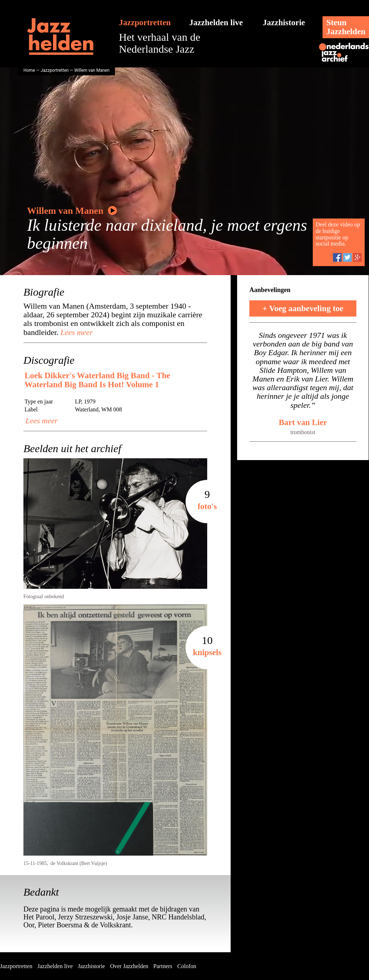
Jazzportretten (145, 23)
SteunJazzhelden (346, 27)
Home (29, 70)
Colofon (187, 966)
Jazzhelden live (216, 23)
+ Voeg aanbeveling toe (303, 308)
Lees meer (75, 332)
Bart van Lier (303, 422)
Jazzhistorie (284, 23)
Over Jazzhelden (129, 966)
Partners (163, 966)
